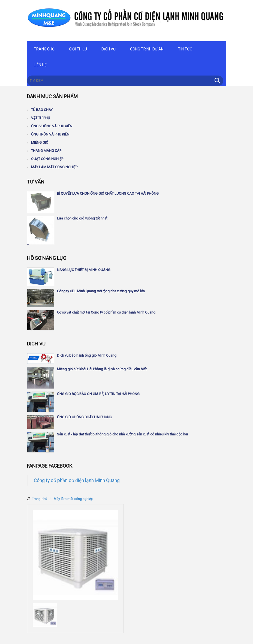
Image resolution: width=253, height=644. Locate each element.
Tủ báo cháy (42, 110)
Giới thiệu (78, 49)
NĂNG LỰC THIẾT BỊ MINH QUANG (84, 270)
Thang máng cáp (46, 151)
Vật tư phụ (40, 118)
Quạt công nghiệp (47, 159)
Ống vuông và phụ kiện (52, 126)
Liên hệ (40, 65)
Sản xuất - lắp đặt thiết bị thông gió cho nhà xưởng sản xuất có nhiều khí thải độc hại (122, 434)
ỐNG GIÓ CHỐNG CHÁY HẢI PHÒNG (85, 417)
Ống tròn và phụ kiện (50, 134)
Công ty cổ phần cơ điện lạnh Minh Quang (77, 480)
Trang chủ (44, 49)
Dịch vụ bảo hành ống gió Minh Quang (87, 355)
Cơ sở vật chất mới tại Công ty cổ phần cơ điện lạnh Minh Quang (106, 312)
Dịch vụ (109, 49)
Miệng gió (40, 142)
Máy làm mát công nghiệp (54, 167)
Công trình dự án (147, 49)
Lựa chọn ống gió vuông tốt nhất (82, 218)
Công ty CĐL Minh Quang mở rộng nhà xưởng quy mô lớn (101, 291)
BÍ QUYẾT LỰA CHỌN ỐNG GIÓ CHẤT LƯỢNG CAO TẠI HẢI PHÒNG (108, 193)
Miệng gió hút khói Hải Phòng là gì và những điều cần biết (102, 369)
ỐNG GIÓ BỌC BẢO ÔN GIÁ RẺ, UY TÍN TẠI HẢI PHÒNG (98, 394)
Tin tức (185, 49)
